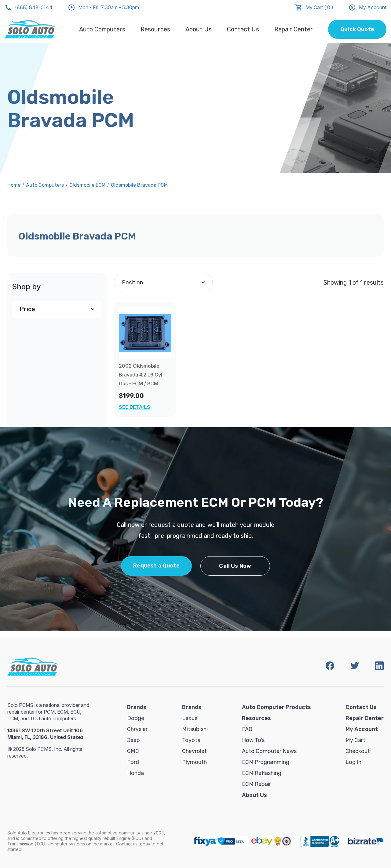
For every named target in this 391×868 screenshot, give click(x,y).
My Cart (355, 740)
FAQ (247, 729)
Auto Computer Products (276, 707)
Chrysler (137, 729)
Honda (135, 773)
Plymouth (194, 762)
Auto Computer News (269, 751)
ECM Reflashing (262, 773)
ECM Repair (256, 784)
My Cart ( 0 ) (319, 7)
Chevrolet (194, 751)
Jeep (133, 740)
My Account (367, 7)
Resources (155, 29)
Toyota (191, 740)
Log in (353, 762)
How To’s (253, 740)
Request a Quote (156, 566)
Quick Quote (357, 29)
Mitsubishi (195, 729)
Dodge (136, 718)
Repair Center (294, 29)
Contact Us (243, 29)
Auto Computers (102, 29)
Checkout (358, 751)
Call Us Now (235, 566)
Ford (133, 762)
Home (14, 185)
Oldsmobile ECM (87, 185)
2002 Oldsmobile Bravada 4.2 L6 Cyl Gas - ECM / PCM (141, 375)
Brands (137, 707)
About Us (199, 29)
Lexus (190, 718)
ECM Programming (266, 762)
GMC (133, 751)
